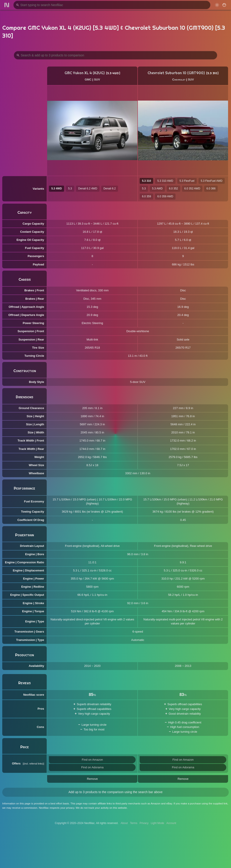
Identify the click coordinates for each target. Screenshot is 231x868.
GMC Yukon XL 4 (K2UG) (85, 73)
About (124, 823)
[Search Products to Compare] (115, 55)
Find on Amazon (92, 760)
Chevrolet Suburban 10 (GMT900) (176, 73)
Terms (134, 823)
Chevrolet (179, 79)
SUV (97, 79)
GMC (88, 79)
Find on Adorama (92, 767)
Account (171, 823)
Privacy (144, 823)
